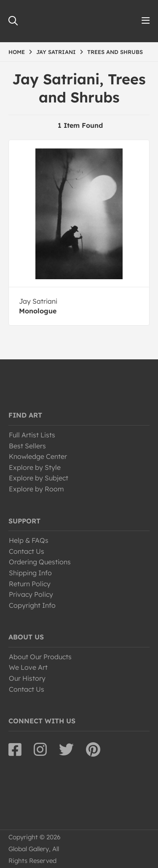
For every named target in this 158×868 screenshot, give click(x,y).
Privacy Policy (31, 594)
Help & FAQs (29, 540)
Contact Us (27, 551)
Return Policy (30, 584)
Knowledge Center (38, 456)
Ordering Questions (40, 562)
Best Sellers (27, 446)
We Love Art (28, 667)
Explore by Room (36, 489)
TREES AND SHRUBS (115, 52)
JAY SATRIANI (56, 52)
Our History (27, 678)
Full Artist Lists (32, 435)
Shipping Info (30, 573)
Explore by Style (35, 467)
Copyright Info (32, 605)
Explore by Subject (39, 478)
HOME (17, 52)
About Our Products (40, 657)
